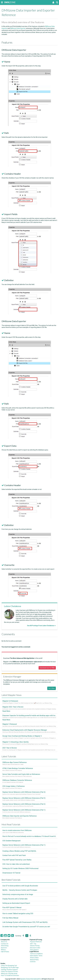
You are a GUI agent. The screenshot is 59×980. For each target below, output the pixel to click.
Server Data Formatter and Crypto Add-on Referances (21, 774)
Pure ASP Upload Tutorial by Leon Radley (17, 860)
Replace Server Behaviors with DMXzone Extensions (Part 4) (24, 792)
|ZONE (6, 2)
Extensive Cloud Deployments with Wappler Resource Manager (25, 730)
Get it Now (52, 688)
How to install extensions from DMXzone (17, 830)
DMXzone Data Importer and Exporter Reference (20, 816)
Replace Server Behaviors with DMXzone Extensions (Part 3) (24, 798)
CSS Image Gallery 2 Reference (14, 786)
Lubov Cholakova (13, 606)
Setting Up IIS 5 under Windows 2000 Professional (20, 868)
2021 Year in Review (10, 748)
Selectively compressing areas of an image (18, 894)
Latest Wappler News (12, 695)
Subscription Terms (36, 956)
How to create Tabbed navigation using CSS (18, 914)
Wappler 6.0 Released (10, 701)
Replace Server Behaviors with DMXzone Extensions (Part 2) (24, 804)
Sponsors (4, 948)
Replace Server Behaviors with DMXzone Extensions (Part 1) (24, 810)
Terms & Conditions (36, 954)
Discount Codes (35, 948)
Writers (3, 950)
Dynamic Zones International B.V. (31, 979)
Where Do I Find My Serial (9, 973)
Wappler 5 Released (10, 724)
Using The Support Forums (9, 971)
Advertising (5, 946)
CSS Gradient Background (11, 841)
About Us (4, 942)
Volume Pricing (35, 946)
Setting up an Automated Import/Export (16, 903)
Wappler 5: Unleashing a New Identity (16, 742)
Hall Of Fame (5, 952)
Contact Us (5, 944)
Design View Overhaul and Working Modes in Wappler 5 (22, 736)
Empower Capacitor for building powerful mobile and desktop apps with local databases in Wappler (29, 715)
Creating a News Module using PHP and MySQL (19, 851)
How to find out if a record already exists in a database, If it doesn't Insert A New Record (29, 836)
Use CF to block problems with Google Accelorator (20, 886)
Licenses (33, 961)
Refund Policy (34, 960)
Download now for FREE (47, 668)
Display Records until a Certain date (15, 899)
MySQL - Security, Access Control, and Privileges (20, 890)
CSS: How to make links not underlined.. (16, 864)
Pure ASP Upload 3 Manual (12, 908)
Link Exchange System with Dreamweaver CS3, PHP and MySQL (25, 922)
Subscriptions (34, 950)
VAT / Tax (33, 944)
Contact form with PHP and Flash (14, 855)
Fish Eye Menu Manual (10, 918)
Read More (6, 711)
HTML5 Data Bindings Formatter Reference (18, 768)
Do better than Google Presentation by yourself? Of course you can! (26, 927)
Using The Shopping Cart (9, 965)
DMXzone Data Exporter (18, 28)
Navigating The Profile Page (10, 967)
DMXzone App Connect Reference (15, 762)
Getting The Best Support (9, 970)
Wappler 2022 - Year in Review (13, 707)
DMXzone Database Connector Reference (17, 780)
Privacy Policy (34, 958)
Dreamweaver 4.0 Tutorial (11, 873)
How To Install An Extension (10, 975)
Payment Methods (36, 942)
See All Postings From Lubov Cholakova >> (41, 626)
